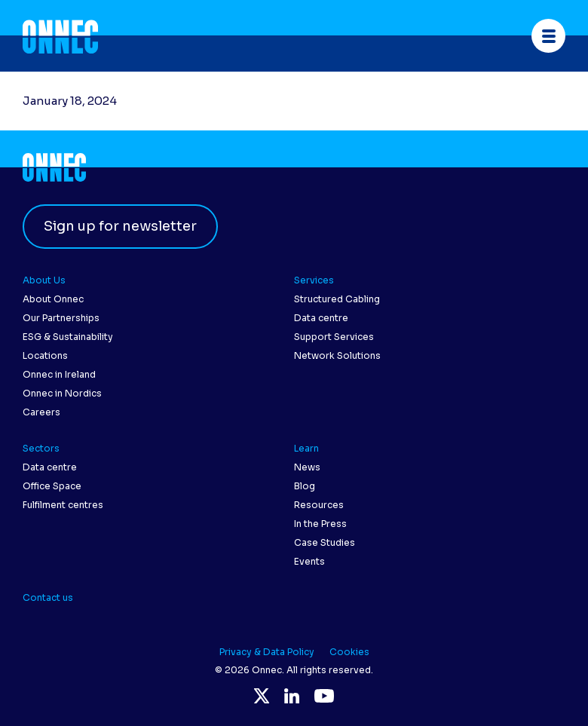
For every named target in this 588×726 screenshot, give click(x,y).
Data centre (321, 318)
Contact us (48, 597)
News (307, 467)
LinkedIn (292, 696)
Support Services (334, 337)
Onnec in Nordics (62, 393)
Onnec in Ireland (59, 374)
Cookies (349, 652)
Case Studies (325, 542)
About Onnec (53, 299)
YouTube (324, 696)
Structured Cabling (337, 299)
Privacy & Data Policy (267, 652)
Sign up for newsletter (120, 226)
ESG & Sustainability (68, 337)
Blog (305, 486)
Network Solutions (337, 355)
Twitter (262, 696)
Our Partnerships (61, 318)
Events (309, 561)
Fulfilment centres (63, 505)
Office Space (52, 486)
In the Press (320, 524)
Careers (41, 412)
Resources (319, 505)
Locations (45, 355)
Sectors (41, 448)
